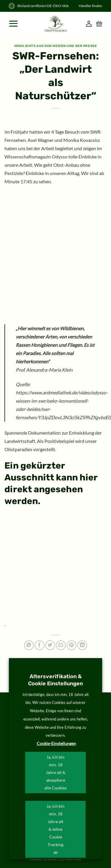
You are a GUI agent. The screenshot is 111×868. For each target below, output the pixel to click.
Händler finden (90, 6)
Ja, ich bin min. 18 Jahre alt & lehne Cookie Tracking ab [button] (55, 829)
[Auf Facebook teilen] (40, 645)
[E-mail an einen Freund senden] (61, 645)
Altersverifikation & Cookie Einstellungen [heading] (55, 680)
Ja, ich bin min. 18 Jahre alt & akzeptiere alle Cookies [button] (55, 772)
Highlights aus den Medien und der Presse (55, 46)
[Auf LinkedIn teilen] (82, 645)
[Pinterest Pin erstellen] (71, 645)
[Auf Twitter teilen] (50, 645)
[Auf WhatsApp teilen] (29, 645)
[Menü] (14, 24)
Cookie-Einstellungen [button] (56, 743)
